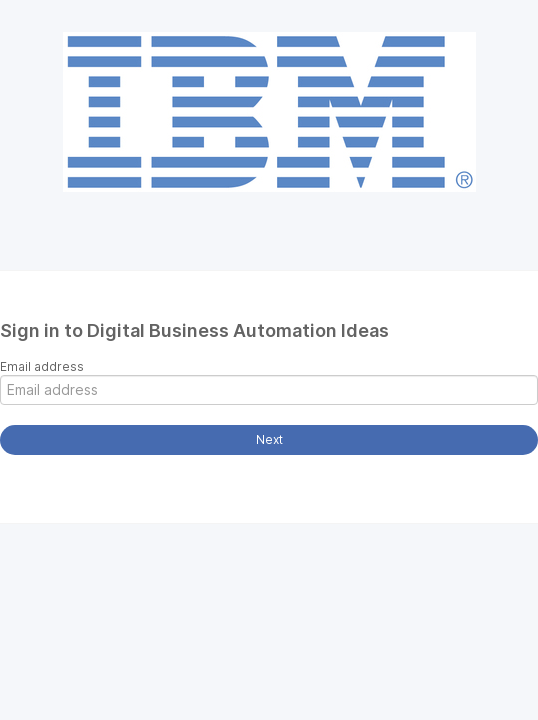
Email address (42, 366)
